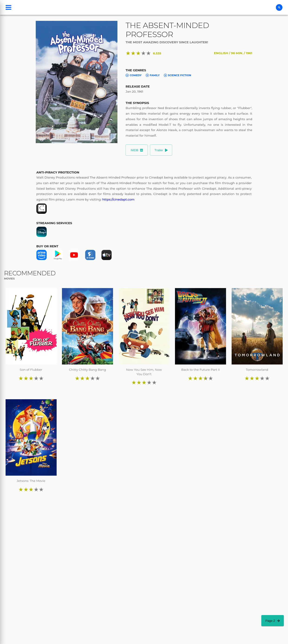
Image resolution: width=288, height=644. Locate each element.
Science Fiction (178, 75)
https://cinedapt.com (118, 199)
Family (153, 75)
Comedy (134, 75)
